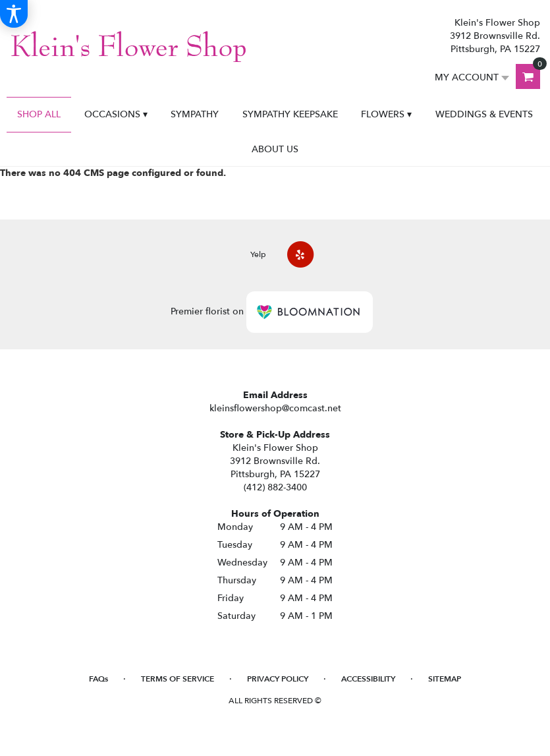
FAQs (98, 679)
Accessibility (368, 679)
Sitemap (445, 679)
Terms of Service (178, 679)
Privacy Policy (278, 679)
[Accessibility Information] (14, 14)
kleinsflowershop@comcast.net (275, 408)
